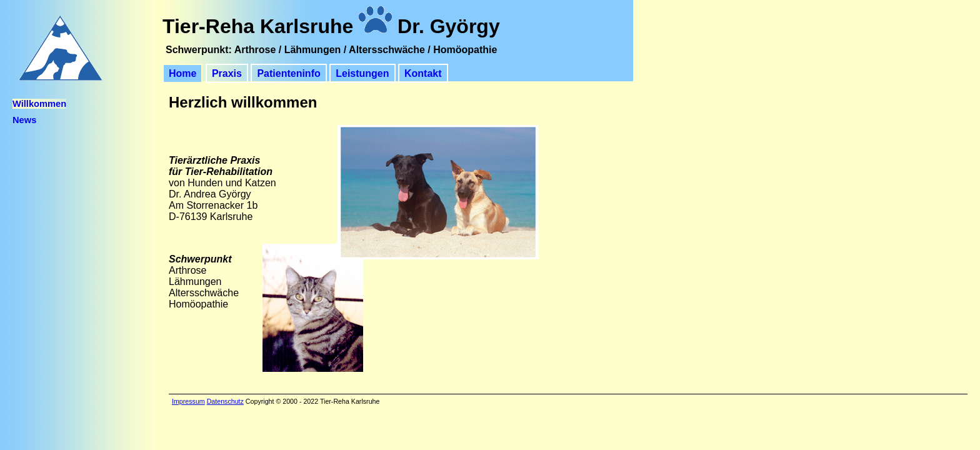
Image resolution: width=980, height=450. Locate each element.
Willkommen (39, 104)
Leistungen (362, 73)
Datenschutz (225, 401)
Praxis (227, 73)
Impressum (188, 401)
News (24, 120)
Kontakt (423, 73)
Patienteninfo (288, 73)
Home (182, 73)
